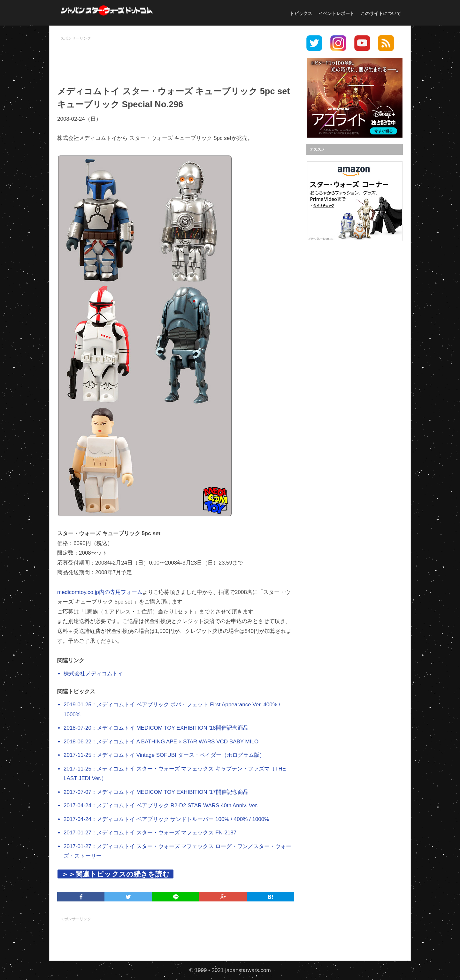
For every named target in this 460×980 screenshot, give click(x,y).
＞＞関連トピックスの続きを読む (115, 874)
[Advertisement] (176, 58)
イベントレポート (336, 13)
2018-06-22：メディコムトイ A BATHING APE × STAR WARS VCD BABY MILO (161, 742)
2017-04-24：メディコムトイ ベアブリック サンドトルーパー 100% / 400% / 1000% (166, 819)
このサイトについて (381, 13)
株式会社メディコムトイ (93, 674)
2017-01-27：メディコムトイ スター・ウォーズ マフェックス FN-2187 (150, 833)
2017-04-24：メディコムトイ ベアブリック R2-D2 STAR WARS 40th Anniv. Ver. (161, 805)
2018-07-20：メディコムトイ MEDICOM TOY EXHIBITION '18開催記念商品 (156, 728)
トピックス (301, 13)
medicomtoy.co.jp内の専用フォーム (100, 592)
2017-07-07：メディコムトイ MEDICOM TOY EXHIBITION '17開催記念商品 (156, 792)
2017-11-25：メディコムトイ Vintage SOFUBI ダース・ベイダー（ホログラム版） (164, 755)
